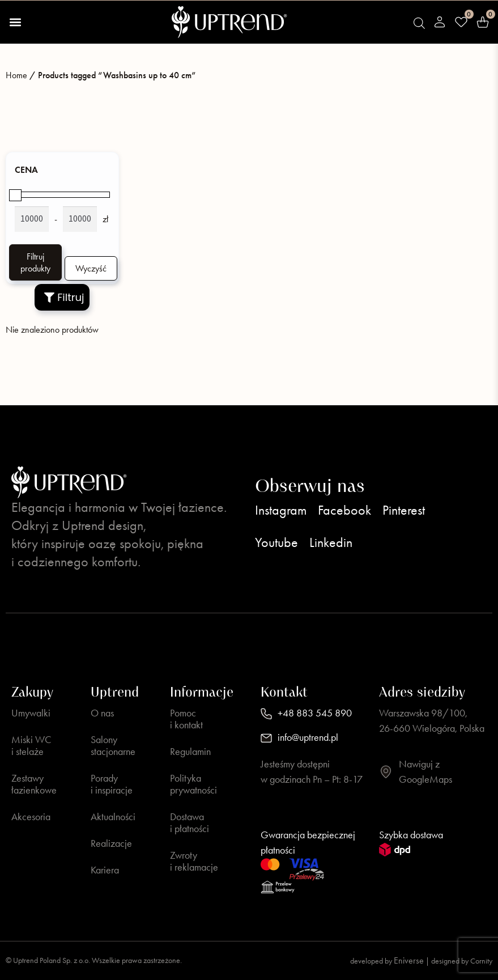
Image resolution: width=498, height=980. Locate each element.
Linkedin (331, 542)
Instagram (281, 510)
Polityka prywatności (193, 784)
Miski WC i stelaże (31, 746)
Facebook (344, 510)
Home (16, 75)
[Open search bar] (419, 23)
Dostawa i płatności (190, 823)
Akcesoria (31, 817)
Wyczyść (91, 268)
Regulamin (190, 752)
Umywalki (31, 713)
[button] (15, 22)
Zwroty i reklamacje (194, 861)
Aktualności (113, 817)
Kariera (105, 870)
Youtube (276, 542)
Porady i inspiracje (112, 784)
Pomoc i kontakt (186, 719)
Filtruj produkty (35, 262)
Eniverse (409, 960)
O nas (102, 713)
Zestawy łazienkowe (34, 784)
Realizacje (111, 843)
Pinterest (404, 510)
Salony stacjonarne (113, 746)
